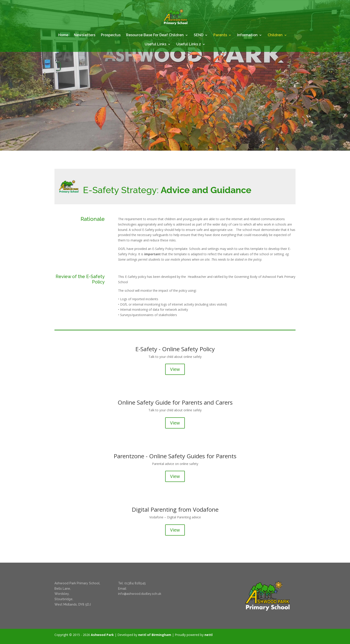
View (175, 369)
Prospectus (111, 35)
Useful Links (155, 44)
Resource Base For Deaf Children (155, 35)
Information (247, 35)
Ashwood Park (102, 635)
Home (63, 35)
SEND (199, 35)
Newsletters (85, 35)
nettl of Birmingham (155, 635)
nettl (208, 635)
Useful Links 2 (189, 44)
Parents (220, 35)
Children (275, 35)
